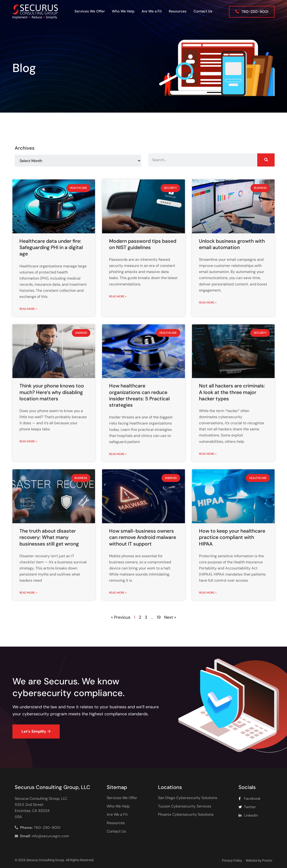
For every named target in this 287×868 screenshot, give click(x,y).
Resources (178, 11)
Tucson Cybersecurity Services (185, 806)
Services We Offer (90, 11)
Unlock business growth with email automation (232, 244)
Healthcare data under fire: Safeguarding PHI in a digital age (51, 248)
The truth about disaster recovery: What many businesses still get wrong (49, 537)
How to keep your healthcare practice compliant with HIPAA (232, 537)
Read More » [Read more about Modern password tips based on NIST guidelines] (118, 296)
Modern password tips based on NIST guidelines (143, 244)
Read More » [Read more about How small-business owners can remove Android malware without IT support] (118, 593)
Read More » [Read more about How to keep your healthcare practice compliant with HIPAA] (208, 593)
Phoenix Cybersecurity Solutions (186, 815)
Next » (170, 617)
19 (159, 617)
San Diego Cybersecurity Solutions (188, 798)
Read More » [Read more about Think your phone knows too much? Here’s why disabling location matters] (28, 441)
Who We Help (123, 11)
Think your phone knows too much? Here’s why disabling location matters (52, 392)
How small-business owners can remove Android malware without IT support (143, 537)
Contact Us (203, 11)
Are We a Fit (152, 11)
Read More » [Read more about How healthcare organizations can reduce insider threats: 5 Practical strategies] (118, 454)
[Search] (266, 160)
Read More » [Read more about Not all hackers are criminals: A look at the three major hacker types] (208, 454)
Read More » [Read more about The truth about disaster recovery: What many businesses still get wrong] (28, 593)
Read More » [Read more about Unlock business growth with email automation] (208, 303)
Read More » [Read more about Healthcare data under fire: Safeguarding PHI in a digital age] (28, 309)
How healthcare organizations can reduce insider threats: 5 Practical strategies (139, 395)
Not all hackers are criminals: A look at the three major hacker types (232, 392)
